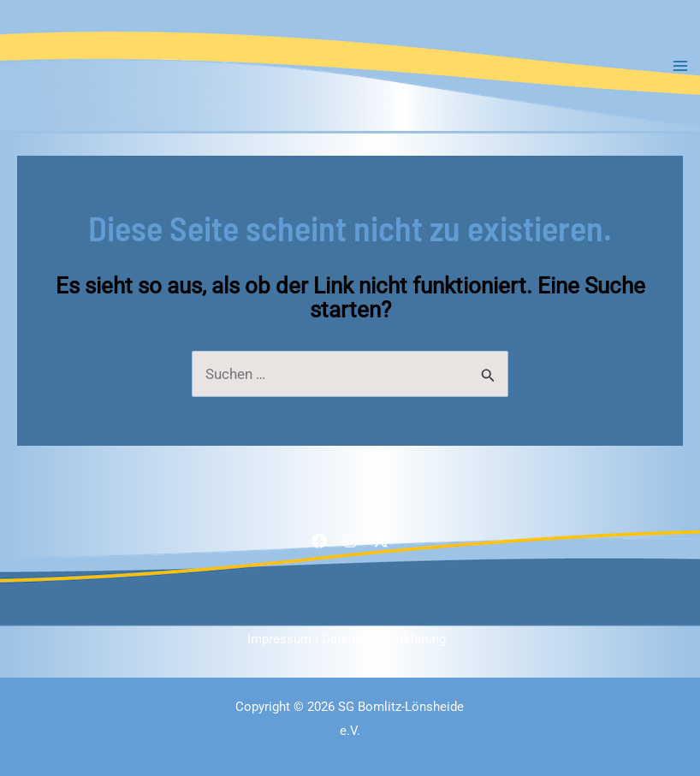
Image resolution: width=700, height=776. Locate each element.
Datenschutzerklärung (384, 639)
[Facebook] (319, 541)
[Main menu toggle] (681, 66)
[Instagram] (350, 541)
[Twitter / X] (381, 541)
